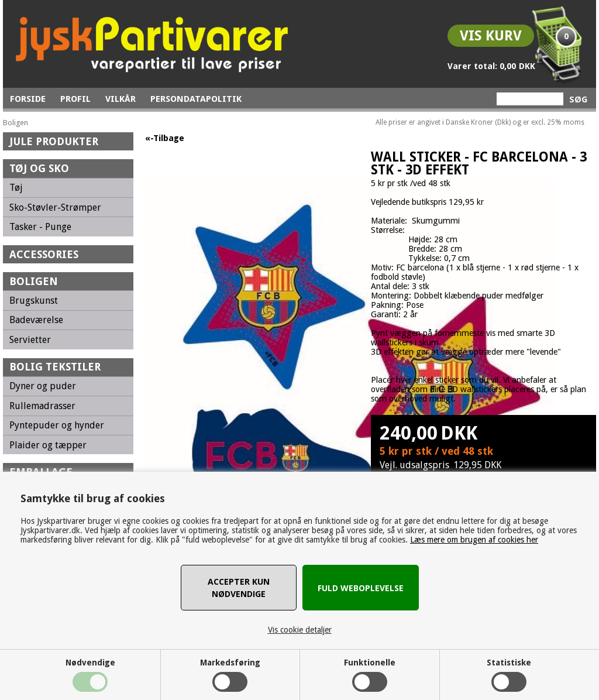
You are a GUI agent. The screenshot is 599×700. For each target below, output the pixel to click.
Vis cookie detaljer (300, 630)
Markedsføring (230, 663)
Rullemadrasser (42, 406)
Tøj (16, 188)
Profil (75, 99)
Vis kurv (491, 36)
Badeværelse (36, 320)
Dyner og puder (43, 386)
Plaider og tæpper (48, 445)
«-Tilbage (165, 138)
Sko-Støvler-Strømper (55, 207)
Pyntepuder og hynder (57, 425)
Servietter (30, 340)
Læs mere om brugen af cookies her (474, 540)
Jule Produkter (54, 141)
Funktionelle (370, 663)
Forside (28, 99)
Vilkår (121, 99)
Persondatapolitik (196, 99)
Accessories (44, 254)
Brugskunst (34, 301)
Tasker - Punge (40, 227)
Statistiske (509, 663)
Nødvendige (90, 663)
